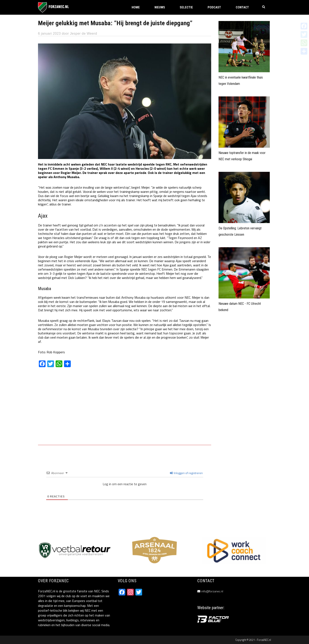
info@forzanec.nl (212, 591)
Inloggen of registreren (186, 473)
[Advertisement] (125, 409)
